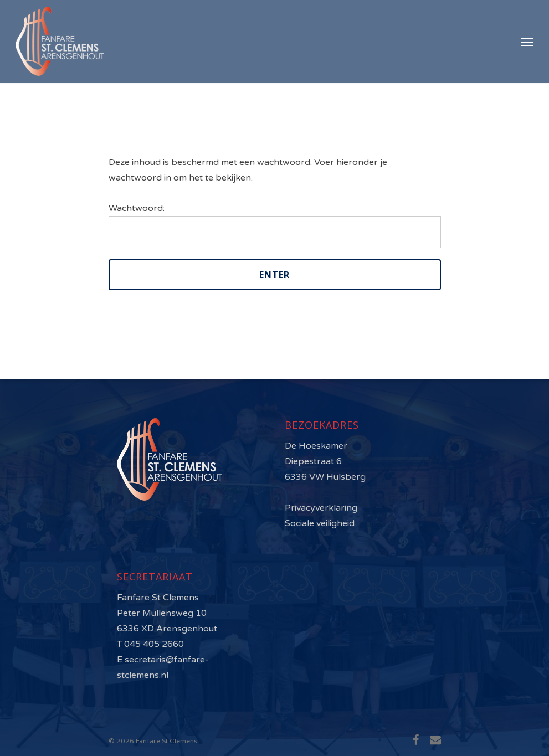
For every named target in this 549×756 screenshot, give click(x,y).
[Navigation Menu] (527, 42)
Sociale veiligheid (320, 523)
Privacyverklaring (321, 508)
